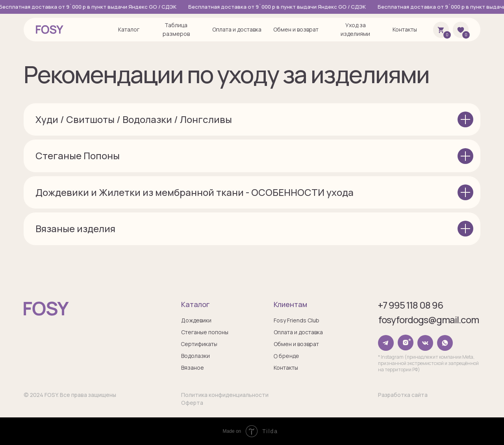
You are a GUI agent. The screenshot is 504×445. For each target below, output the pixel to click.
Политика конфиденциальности (225, 395)
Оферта (192, 403)
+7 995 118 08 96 (410, 305)
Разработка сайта (403, 395)
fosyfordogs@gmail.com (429, 319)
